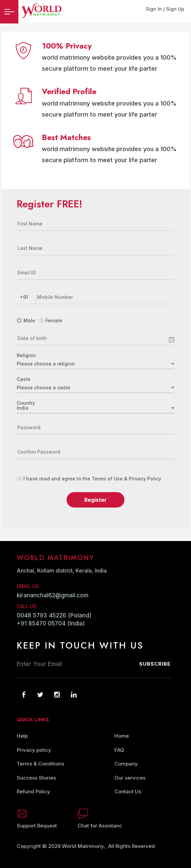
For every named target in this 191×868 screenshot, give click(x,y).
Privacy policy (34, 750)
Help (22, 736)
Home (122, 736)
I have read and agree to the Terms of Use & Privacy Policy (89, 479)
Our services (130, 778)
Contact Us (128, 791)
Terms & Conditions (40, 764)
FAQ (119, 750)
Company (126, 764)
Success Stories (36, 778)
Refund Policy (33, 791)
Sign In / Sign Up (165, 9)
